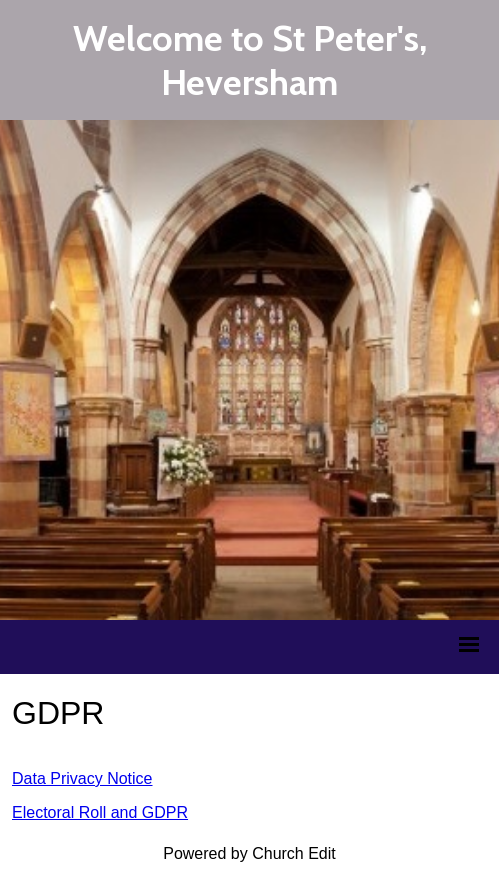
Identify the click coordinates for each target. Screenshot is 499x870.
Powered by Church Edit (249, 853)
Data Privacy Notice (82, 778)
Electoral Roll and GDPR (100, 812)
